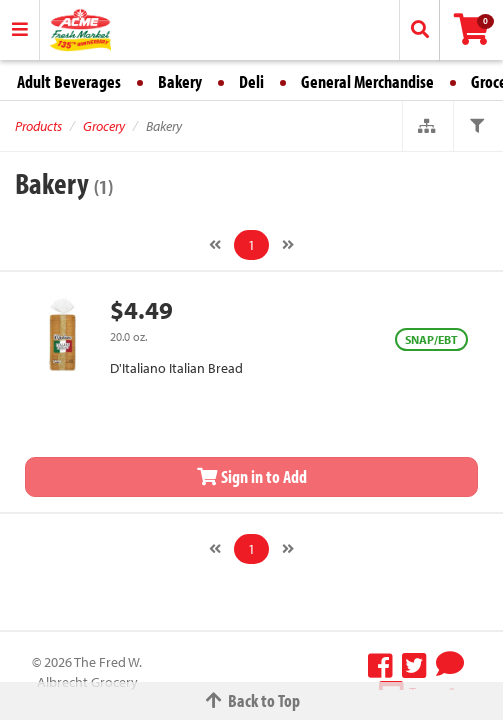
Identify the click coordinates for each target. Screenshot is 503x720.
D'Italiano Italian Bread (176, 368)
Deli (251, 81)
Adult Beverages (69, 81)
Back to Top (252, 700)
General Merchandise (367, 81)
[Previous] (215, 245)
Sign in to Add (252, 476)
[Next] (288, 245)
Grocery (104, 126)
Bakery (180, 81)
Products (38, 126)
